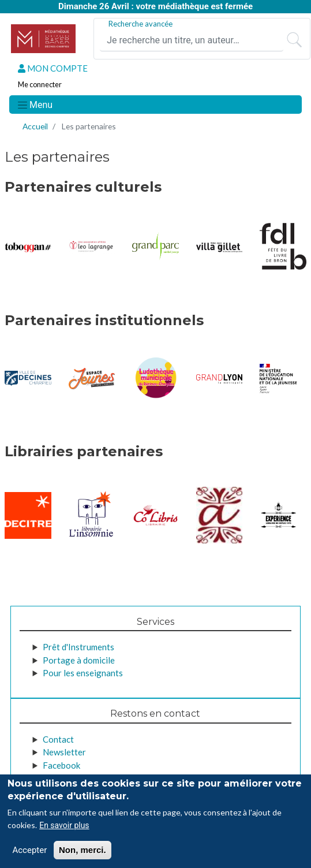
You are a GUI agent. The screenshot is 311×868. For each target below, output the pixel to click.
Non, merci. (83, 850)
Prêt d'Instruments (78, 647)
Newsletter (64, 752)
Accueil (35, 126)
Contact (58, 739)
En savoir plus (64, 825)
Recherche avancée (140, 24)
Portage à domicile (79, 660)
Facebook (61, 765)
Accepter (29, 850)
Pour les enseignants (83, 673)
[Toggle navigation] (35, 105)
